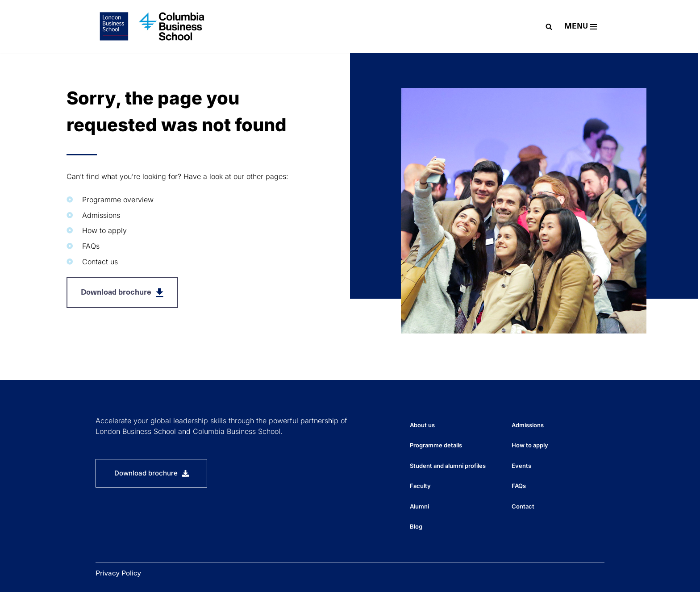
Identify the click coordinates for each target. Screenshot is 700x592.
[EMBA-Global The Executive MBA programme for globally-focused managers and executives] (154, 27)
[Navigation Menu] (581, 27)
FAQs (519, 486)
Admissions (528, 425)
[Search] (549, 27)
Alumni (419, 506)
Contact (523, 506)
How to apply (530, 445)
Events (521, 466)
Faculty (420, 486)
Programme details (436, 445)
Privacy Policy (118, 573)
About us (422, 425)
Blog (416, 526)
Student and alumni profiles (448, 466)
